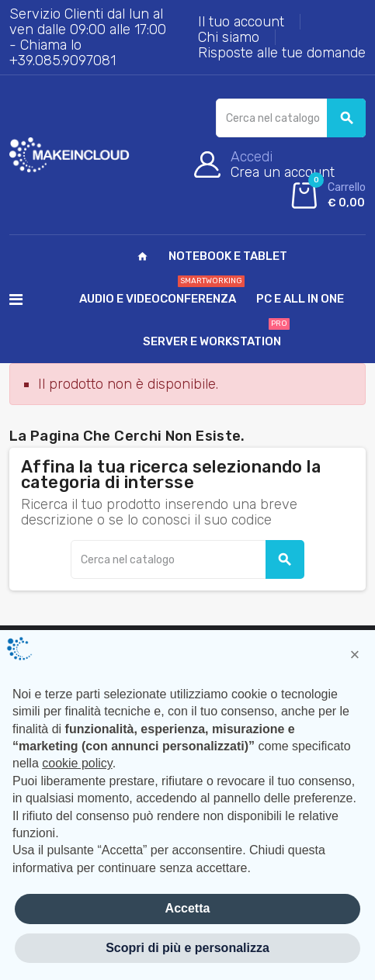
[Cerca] (291, 118)
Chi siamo (229, 37)
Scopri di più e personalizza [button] (187, 948)
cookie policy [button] (77, 763)
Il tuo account (241, 22)
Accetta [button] (188, 908)
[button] (355, 655)
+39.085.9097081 (62, 61)
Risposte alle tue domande (282, 53)
